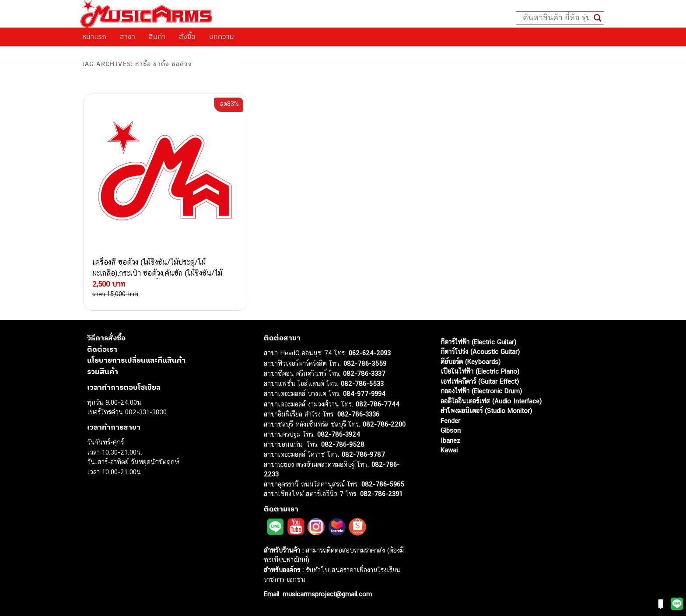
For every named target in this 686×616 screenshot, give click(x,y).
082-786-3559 (365, 363)
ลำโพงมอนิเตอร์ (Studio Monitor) (486, 411)
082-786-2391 (381, 494)
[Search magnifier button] (598, 18)
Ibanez (450, 440)
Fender (450, 421)
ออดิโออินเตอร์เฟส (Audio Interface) (491, 401)
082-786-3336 (358, 414)
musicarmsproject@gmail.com (326, 594)
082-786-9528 (343, 444)
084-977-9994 (364, 394)
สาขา (128, 36)
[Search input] (556, 18)
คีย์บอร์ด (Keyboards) (471, 362)
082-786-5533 (362, 383)
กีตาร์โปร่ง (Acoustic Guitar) (480, 352)
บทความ (222, 36)
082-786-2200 (384, 424)
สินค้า (157, 36)
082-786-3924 (339, 434)
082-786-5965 (383, 484)
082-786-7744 (378, 404)
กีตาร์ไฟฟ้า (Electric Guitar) (478, 342)
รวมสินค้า (103, 371)
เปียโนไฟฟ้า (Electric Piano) (480, 371)
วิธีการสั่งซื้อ (106, 338)
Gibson (451, 430)
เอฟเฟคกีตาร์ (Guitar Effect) (480, 381)
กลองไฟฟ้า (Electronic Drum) (481, 391)
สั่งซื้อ (187, 36)
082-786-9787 (363, 454)
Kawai (449, 450)
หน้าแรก (94, 36)
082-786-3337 (364, 373)
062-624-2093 (370, 353)
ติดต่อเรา (102, 349)
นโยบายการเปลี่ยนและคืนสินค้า (136, 360)
